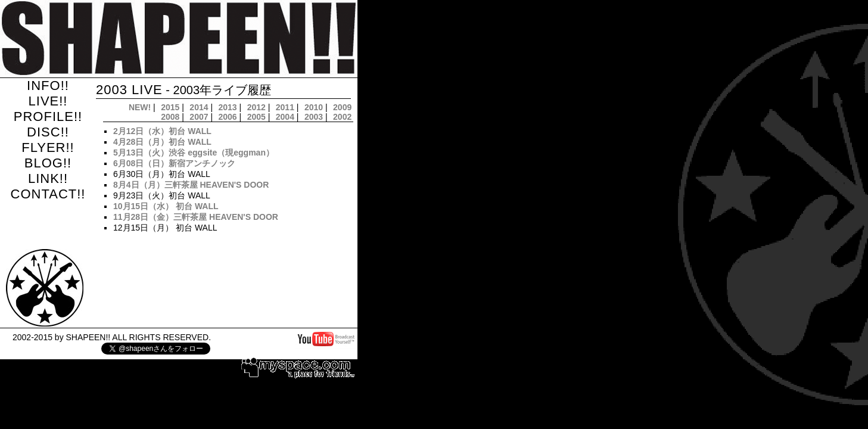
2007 (199, 117)
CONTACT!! (48, 194)
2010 (314, 107)
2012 (256, 107)
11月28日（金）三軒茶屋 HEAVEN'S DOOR (196, 217)
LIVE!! (48, 101)
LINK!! (48, 178)
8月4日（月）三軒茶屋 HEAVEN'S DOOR (191, 185)
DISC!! (48, 132)
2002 (342, 117)
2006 (228, 117)
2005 (256, 117)
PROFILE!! (48, 116)
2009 (342, 107)
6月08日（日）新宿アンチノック (174, 163)
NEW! (140, 107)
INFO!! (48, 86)
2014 (199, 107)
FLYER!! (48, 147)
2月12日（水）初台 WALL (162, 131)
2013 (228, 107)
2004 (285, 117)
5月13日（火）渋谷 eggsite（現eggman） (194, 153)
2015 (170, 107)
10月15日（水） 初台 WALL (166, 206)
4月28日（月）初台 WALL (162, 142)
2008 (170, 117)
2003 (314, 117)
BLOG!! (48, 163)
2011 (285, 107)
